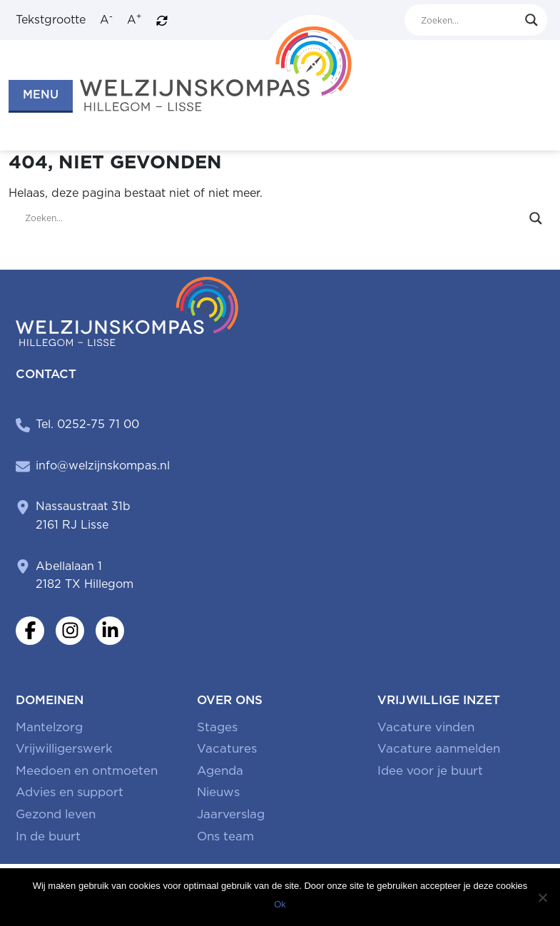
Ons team (225, 836)
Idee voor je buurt (430, 770)
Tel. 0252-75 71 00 (87, 424)
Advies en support (70, 792)
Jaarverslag (231, 814)
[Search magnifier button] (531, 20)
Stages (217, 727)
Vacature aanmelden (439, 748)
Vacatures (227, 748)
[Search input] (469, 20)
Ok (280, 904)
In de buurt (48, 836)
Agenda (220, 770)
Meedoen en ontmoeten (87, 770)
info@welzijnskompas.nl (103, 465)
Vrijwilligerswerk (64, 748)
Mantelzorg (49, 727)
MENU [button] (41, 95)
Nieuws (218, 792)
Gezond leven (56, 814)
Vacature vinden (426, 727)
